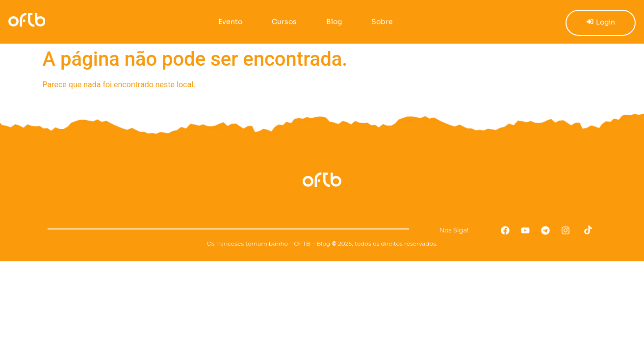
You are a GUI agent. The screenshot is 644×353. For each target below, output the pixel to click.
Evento (226, 22)
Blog (330, 22)
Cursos (280, 22)
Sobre (378, 22)
